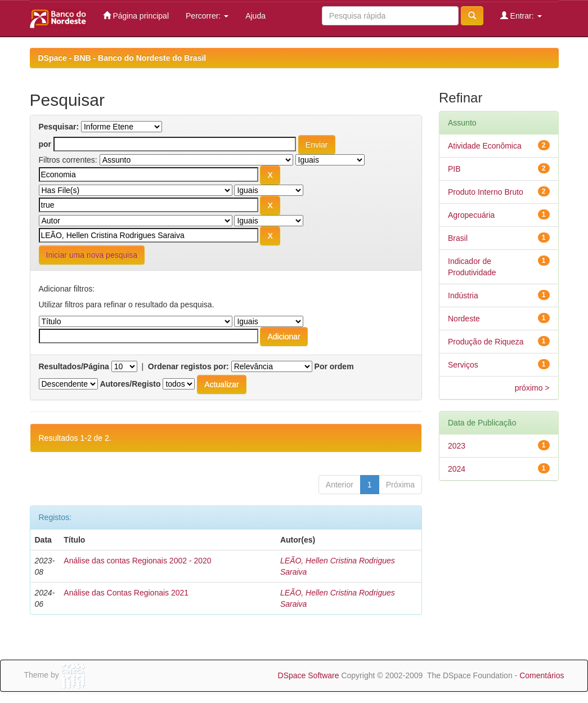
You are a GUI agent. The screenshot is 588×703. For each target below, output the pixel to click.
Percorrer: (207, 16)
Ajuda (255, 16)
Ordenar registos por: (188, 366)
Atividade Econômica (485, 146)
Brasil (458, 238)
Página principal (136, 15)
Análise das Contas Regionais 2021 (126, 593)
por (45, 144)
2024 (457, 469)
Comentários (542, 675)
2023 (457, 446)
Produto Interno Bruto (486, 192)
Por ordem (334, 366)
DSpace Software (309, 675)
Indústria (463, 295)
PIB (454, 169)
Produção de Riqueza (486, 342)
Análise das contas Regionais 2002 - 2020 (137, 561)
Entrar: (521, 15)
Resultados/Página (74, 366)
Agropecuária (471, 215)
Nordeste (464, 319)
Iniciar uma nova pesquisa (92, 255)
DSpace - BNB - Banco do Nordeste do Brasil (122, 58)
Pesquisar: (59, 127)
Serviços (463, 365)
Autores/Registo (130, 384)
